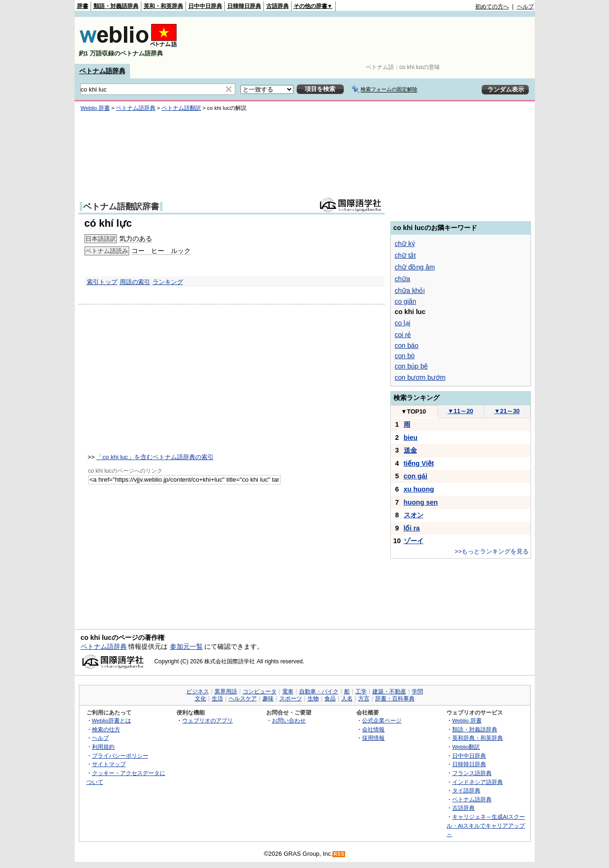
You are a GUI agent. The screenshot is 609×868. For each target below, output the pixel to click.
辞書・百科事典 (395, 699)
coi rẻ (403, 335)
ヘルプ (525, 7)
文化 (200, 699)
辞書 (83, 6)
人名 (347, 699)
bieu (411, 438)
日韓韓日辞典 (244, 6)
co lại (403, 323)
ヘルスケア (243, 699)
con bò (405, 356)
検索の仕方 (106, 729)
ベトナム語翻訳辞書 (121, 207)
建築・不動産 (389, 691)
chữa (403, 279)
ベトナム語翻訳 (181, 108)
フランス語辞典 (472, 773)
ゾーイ (414, 541)
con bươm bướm (420, 377)
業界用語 (226, 691)
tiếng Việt (419, 463)
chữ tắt (405, 255)
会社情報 (373, 729)
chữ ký (405, 244)
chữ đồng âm (415, 267)
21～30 (507, 411)
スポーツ (291, 699)
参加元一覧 (186, 646)
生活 (217, 699)
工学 (361, 691)
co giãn (406, 301)
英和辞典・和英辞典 (478, 738)
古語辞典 (278, 6)
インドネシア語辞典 (478, 782)
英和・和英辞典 (163, 6)
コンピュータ (260, 691)
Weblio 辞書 (95, 108)
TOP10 (414, 411)
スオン (414, 515)
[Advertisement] (363, 40)
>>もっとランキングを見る (492, 551)
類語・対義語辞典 (116, 6)
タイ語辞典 (466, 790)
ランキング (168, 282)
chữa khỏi (410, 291)
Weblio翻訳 (466, 747)
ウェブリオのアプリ (208, 720)
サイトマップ (109, 764)
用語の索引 (135, 282)
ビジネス (198, 691)
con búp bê (412, 366)
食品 (330, 699)
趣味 (268, 699)
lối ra (412, 528)
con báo (407, 346)
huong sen (421, 502)
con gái (416, 476)
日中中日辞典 (205, 6)
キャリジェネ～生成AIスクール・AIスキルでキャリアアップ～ (486, 825)
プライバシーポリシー (120, 756)
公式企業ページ (382, 720)
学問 (417, 691)
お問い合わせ (289, 720)
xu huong (419, 489)
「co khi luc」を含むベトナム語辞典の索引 (155, 457)
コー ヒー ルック (161, 251)
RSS (339, 854)
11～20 (460, 411)
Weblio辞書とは (112, 720)
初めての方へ (492, 7)
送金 (410, 450)
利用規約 (103, 747)
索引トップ (102, 282)
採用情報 (373, 738)
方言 (364, 699)
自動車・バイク (319, 691)
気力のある (136, 238)
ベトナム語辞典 (102, 71)
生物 (313, 699)
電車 (288, 691)
